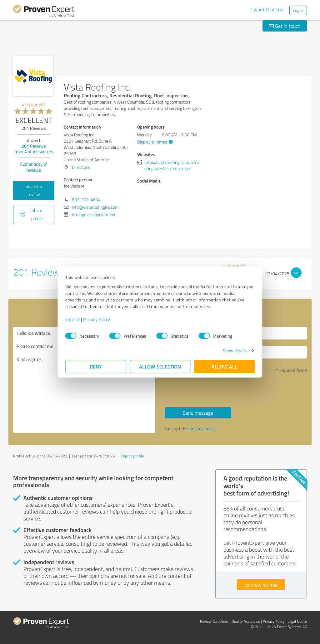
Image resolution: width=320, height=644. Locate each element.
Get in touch (285, 26)
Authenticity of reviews (34, 167)
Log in (298, 10)
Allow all (224, 366)
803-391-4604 (86, 200)
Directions (81, 167)
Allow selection (160, 366)
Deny (96, 366)
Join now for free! (261, 585)
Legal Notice (297, 621)
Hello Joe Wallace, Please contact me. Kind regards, (84, 380)
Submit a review (34, 190)
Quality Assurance (246, 621)
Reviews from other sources (34, 149)
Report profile (132, 456)
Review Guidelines (214, 621)
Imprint (73, 319)
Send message (198, 413)
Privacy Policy (97, 319)
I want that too (267, 9)
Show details (235, 351)
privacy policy (202, 429)
